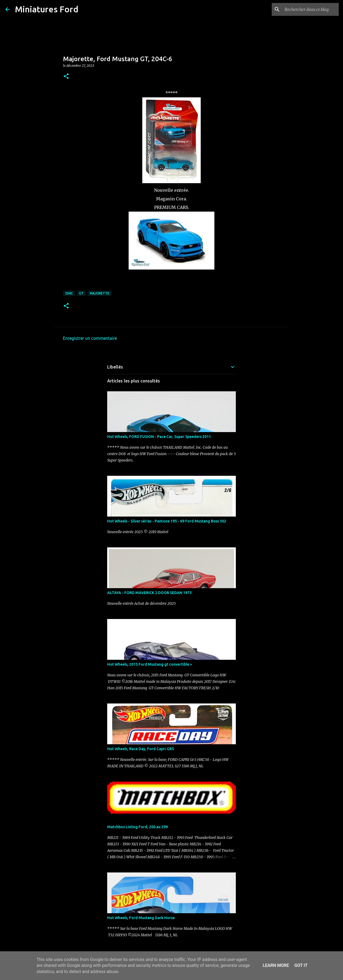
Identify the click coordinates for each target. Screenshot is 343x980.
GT (81, 293)
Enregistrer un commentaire (90, 338)
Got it (301, 965)
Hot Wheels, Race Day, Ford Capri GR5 (141, 749)
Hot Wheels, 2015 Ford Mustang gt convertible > (150, 664)
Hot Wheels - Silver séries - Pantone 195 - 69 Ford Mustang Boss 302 (167, 521)
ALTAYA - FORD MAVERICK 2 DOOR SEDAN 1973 (149, 593)
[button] (66, 77)
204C (69, 293)
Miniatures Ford (47, 9)
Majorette (100, 293)
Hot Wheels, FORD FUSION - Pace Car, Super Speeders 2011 (159, 437)
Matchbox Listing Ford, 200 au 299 (137, 827)
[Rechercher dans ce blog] (311, 9)
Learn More (276, 965)
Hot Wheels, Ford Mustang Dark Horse (141, 918)
